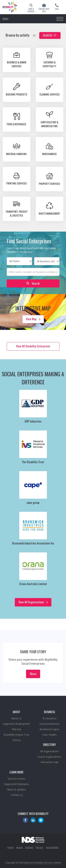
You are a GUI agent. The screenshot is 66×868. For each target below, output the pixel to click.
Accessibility (52, 847)
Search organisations (49, 757)
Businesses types (49, 729)
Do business (49, 718)
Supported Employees (17, 784)
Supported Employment (16, 724)
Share (33, 674)
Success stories (17, 779)
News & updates (17, 789)
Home (11, 847)
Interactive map (50, 762)
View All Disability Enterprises (33, 346)
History (17, 740)
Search (49, 35)
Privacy (39, 847)
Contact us (17, 795)
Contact (29, 847)
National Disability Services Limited (42, 863)
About (19, 847)
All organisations (50, 751)
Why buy (16, 729)
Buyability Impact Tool (16, 735)
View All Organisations (33, 602)
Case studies (49, 735)
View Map (33, 319)
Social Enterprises (49, 724)
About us (17, 718)
